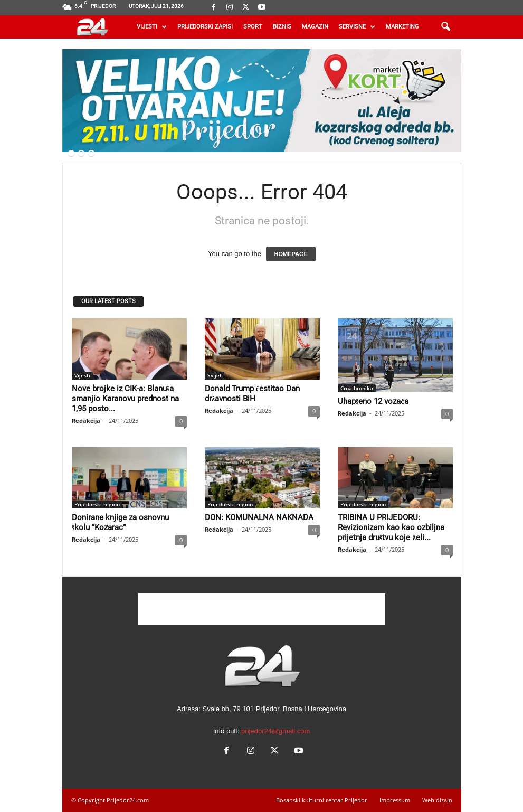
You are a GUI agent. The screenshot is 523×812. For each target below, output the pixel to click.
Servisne (357, 27)
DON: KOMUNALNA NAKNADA (259, 517)
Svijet (215, 375)
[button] (445, 27)
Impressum (395, 800)
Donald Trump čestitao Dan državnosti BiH (253, 394)
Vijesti (152, 27)
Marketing (402, 27)
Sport (253, 27)
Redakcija (86, 421)
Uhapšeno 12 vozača (373, 401)
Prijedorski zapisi (205, 27)
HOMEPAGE (291, 254)
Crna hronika (357, 388)
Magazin (315, 27)
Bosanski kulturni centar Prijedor (322, 800)
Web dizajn (437, 800)
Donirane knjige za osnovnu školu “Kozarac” (120, 522)
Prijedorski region (97, 504)
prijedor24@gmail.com (275, 731)
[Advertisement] (262, 609)
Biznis (282, 27)
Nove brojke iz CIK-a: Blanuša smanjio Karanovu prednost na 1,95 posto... (125, 399)
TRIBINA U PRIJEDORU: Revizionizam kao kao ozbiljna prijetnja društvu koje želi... (391, 527)
